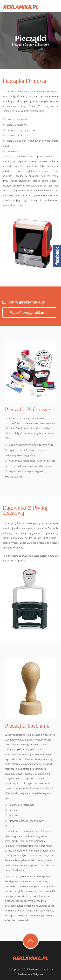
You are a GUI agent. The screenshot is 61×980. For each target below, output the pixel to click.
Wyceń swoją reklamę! (29, 312)
